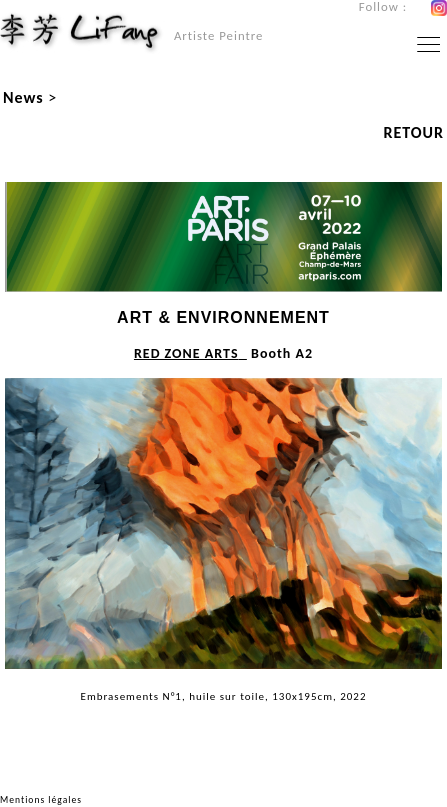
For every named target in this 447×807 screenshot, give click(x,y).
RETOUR (413, 132)
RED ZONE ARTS (186, 353)
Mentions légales (41, 800)
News (23, 97)
